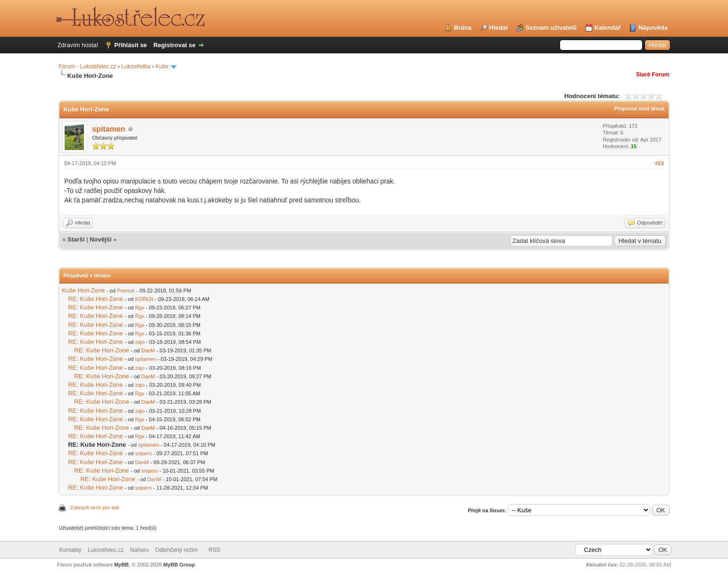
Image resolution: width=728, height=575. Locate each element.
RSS (214, 550)
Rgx (140, 308)
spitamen (109, 129)
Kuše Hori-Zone (83, 290)
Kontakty (71, 550)
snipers (143, 453)
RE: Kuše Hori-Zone (95, 299)
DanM (148, 350)
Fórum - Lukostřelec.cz (87, 67)
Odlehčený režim (176, 550)
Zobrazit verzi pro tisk (95, 508)
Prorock (126, 291)
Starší (76, 239)
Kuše (162, 67)
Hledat (499, 28)
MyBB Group (179, 565)
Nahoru (139, 550)
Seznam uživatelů (551, 28)
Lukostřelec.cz (106, 550)
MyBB (121, 565)
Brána (463, 28)
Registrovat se (175, 45)
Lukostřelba (136, 67)
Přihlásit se (130, 45)
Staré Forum (653, 75)
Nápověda (653, 28)
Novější (100, 239)
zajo (140, 342)
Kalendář (608, 28)
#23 (659, 163)
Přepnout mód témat (640, 108)
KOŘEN (144, 299)
